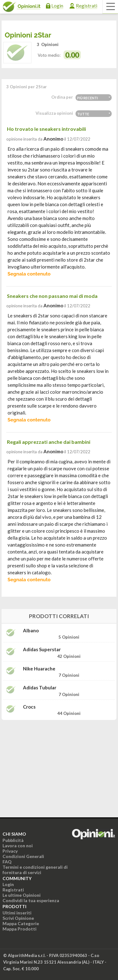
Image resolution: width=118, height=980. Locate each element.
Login (57, 6)
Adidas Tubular (40, 688)
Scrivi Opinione (18, 918)
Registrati (87, 6)
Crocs (29, 707)
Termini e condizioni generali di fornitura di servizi (35, 870)
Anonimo (53, 139)
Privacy (10, 851)
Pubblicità (13, 840)
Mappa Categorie (21, 923)
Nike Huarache (39, 669)
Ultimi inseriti (17, 913)
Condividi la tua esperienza (31, 900)
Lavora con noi (18, 846)
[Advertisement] (59, 764)
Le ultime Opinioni (22, 895)
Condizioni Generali (23, 856)
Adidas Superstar (42, 649)
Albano (31, 631)
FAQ (7, 862)
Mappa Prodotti (20, 929)
